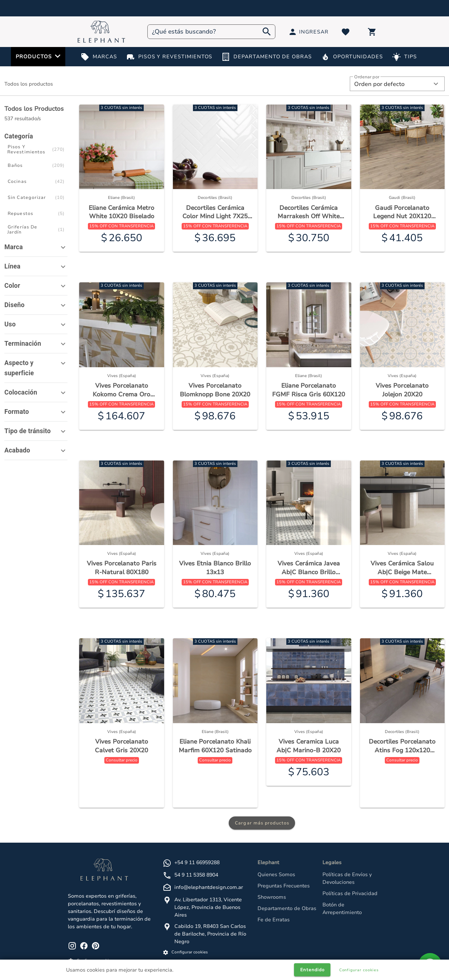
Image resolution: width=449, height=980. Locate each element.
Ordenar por (367, 77)
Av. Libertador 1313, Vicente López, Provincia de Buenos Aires (208, 907)
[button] (397, 84)
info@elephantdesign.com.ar (209, 887)
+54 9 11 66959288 (197, 863)
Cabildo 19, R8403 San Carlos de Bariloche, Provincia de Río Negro (210, 934)
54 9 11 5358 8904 (196, 875)
